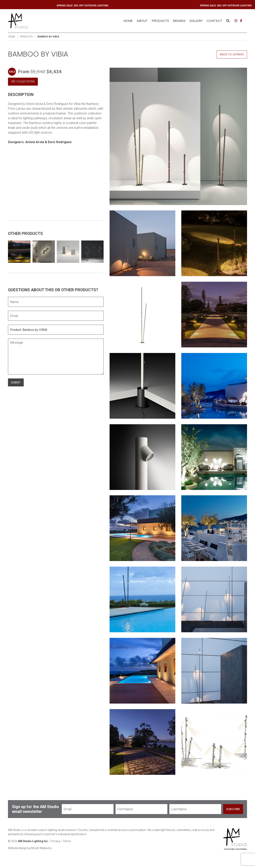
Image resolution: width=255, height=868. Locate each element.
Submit (16, 382)
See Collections (23, 81)
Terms (67, 845)
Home (128, 21)
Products (26, 37)
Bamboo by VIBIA (48, 37)
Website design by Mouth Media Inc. (30, 852)
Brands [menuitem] (179, 21)
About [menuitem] (142, 21)
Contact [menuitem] (214, 21)
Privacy (56, 845)
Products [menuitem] (160, 21)
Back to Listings (232, 54)
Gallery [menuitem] (196, 21)
